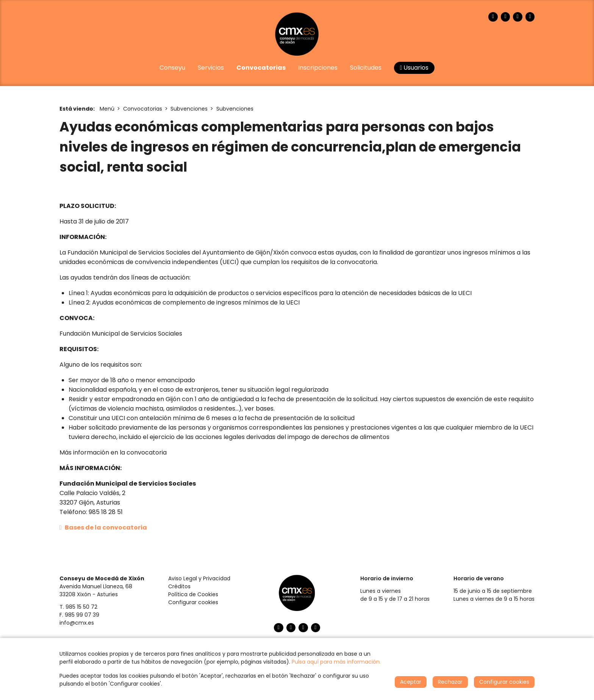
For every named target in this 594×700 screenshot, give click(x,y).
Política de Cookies (193, 594)
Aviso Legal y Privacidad (199, 578)
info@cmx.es (77, 623)
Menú (107, 109)
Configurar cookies (193, 602)
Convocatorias (143, 109)
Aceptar (411, 682)
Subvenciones (189, 109)
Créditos (179, 586)
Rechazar (450, 682)
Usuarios (414, 68)
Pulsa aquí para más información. (336, 662)
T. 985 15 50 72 (78, 607)
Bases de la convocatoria (103, 527)
